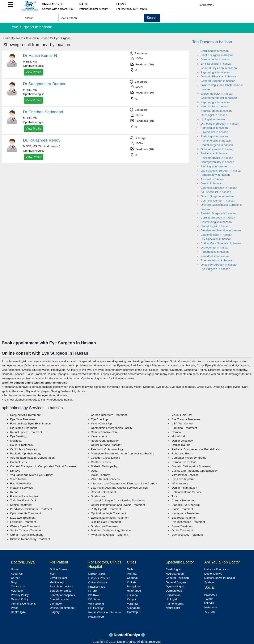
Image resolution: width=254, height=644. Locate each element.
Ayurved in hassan (212, 179)
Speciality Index (60, 599)
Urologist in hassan (213, 119)
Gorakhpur (134, 612)
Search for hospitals (62, 595)
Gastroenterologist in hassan (219, 98)
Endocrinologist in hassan (217, 94)
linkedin (209, 603)
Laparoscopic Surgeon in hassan (221, 171)
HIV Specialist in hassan (216, 239)
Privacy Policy (20, 595)
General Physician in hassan (219, 68)
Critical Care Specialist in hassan (222, 243)
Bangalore (134, 586)
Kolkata (132, 582)
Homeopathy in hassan (215, 175)
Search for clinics (60, 591)
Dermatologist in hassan (216, 59)
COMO (93, 591)
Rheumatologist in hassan (217, 260)
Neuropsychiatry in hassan (217, 162)
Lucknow (133, 595)
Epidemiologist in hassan (216, 235)
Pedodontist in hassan (215, 252)
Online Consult (59, 569)
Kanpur (132, 599)
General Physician (177, 578)
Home (15, 569)
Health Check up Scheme (105, 612)
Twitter (208, 599)
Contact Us (18, 586)
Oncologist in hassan (214, 115)
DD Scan (94, 599)
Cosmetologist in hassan (216, 222)
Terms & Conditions (23, 604)
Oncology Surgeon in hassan (219, 265)
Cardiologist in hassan (215, 51)
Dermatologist (174, 591)
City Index (56, 604)
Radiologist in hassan (214, 136)
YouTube (210, 612)
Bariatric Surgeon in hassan (218, 213)
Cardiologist (173, 569)
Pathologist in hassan (214, 128)
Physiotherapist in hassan (217, 158)
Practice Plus (97, 587)
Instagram (211, 607)
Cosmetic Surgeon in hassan (219, 188)
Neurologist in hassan (214, 106)
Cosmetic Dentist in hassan (218, 201)
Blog (14, 582)
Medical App (57, 582)
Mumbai (132, 574)
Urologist (171, 599)
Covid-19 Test (58, 578)
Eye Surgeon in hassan (215, 269)
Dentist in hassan (212, 183)
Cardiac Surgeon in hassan (218, 218)
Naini (53, 574)
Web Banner (96, 604)
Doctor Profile (97, 574)
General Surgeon (177, 582)
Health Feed (96, 617)
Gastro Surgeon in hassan (217, 196)
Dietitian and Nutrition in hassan (221, 230)
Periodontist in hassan (215, 256)
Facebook (211, 595)
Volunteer (17, 591)
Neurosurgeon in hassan (216, 111)
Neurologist (173, 608)
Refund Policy (20, 599)
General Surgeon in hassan (218, 81)
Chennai (132, 578)
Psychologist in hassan (215, 72)
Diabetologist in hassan (215, 226)
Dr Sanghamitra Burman (45, 84)
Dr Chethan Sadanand (43, 112)
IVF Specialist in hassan (216, 192)
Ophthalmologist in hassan (217, 149)
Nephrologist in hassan (215, 102)
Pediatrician (173, 595)
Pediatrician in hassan (215, 153)
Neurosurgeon (175, 574)
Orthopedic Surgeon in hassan (220, 124)
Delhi (130, 569)
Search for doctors (61, 586)
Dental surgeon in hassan (217, 145)
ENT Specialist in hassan (217, 64)
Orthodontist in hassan (215, 248)
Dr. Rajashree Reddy (42, 140)
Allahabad (133, 608)
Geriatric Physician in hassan (219, 76)
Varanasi (133, 604)
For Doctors (207, 5)
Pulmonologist (175, 604)
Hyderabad (134, 591)
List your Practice (99, 578)
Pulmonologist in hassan (216, 141)
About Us (17, 574)
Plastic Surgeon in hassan (217, 55)
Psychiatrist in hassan (214, 132)
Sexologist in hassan (214, 166)
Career (15, 578)
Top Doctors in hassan (212, 42)
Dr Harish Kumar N (40, 55)
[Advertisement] (127, 309)
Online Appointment (62, 608)
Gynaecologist (175, 586)
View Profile (34, 72)
